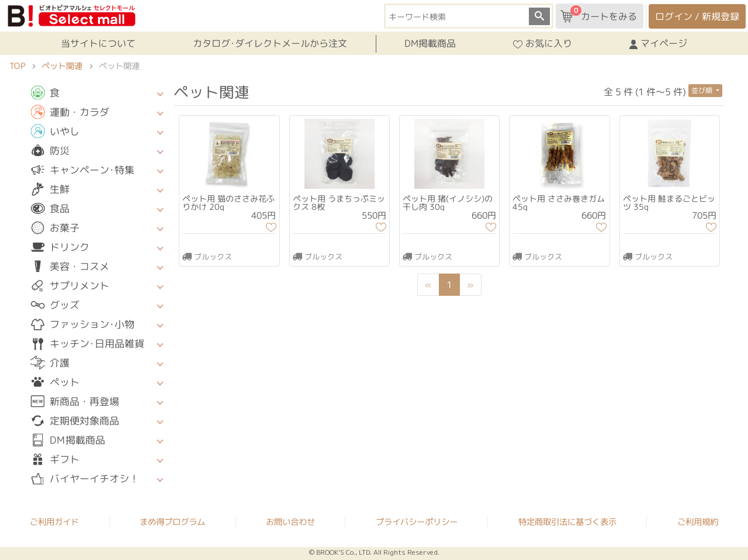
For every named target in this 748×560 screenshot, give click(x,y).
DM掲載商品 (430, 43)
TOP (17, 66)
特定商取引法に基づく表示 (567, 522)
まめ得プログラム (172, 521)
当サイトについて (98, 43)
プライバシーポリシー (417, 522)
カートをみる (599, 14)
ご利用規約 (698, 522)
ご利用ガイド (54, 521)
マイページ (658, 44)
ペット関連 (62, 66)
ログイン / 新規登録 (697, 16)
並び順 (703, 90)
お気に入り (543, 44)
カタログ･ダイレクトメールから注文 (270, 43)
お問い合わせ (290, 522)
